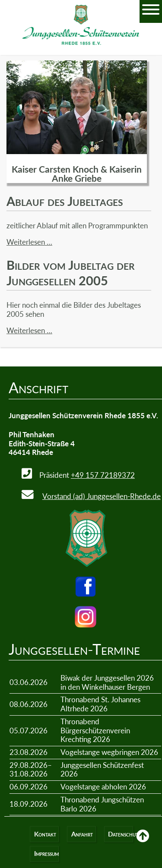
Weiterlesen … (29, 242)
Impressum (46, 854)
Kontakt (45, 834)
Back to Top (143, 842)
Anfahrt (82, 834)
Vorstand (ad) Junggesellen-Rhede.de (102, 496)
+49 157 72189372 (103, 475)
